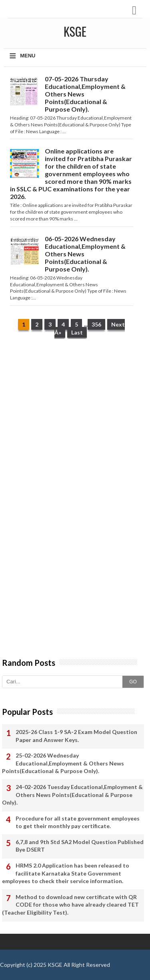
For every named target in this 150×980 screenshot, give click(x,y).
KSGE (55, 965)
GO (133, 682)
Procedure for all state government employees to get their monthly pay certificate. (78, 822)
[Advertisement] (75, 426)
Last (77, 332)
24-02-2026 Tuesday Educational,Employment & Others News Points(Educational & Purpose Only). (72, 795)
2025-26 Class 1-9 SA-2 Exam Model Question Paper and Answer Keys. (76, 736)
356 (96, 324)
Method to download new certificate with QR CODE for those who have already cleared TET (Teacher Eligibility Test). (70, 905)
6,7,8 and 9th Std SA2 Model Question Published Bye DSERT (80, 846)
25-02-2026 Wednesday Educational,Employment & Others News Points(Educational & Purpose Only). (63, 763)
